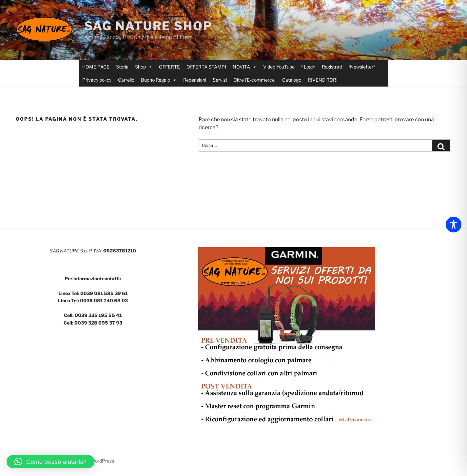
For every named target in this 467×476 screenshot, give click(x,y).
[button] (50, 462)
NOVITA (245, 67)
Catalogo (292, 80)
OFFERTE (169, 67)
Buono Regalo (159, 80)
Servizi (220, 80)
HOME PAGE (96, 67)
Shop (144, 67)
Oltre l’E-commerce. (254, 80)
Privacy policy (97, 80)
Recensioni (195, 80)
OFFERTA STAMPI (206, 67)
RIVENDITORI (323, 80)
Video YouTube (279, 67)
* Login (308, 67)
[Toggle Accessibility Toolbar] (454, 225)
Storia (122, 67)
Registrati (332, 67)
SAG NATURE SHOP (148, 26)
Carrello (126, 80)
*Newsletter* (362, 67)
